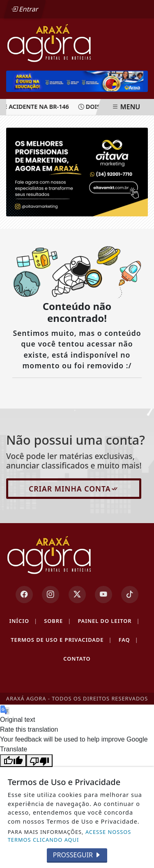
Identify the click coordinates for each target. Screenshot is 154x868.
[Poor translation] (39, 761)
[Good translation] (13, 761)
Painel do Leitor (109, 621)
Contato (77, 659)
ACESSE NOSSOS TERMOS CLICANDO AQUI (70, 836)
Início (23, 621)
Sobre (57, 621)
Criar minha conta (74, 489)
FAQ (129, 640)
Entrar (25, 9)
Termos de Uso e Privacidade (61, 640)
